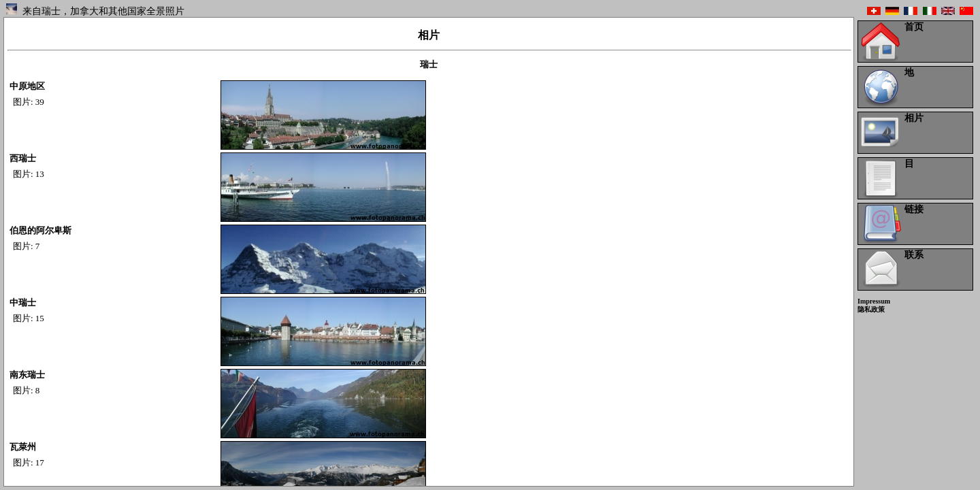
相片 (914, 118)
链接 (914, 209)
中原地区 (27, 86)
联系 (914, 255)
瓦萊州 (23, 447)
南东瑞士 (27, 375)
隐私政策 (871, 309)
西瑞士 (23, 158)
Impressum (874, 301)
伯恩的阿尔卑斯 (40, 230)
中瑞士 (23, 303)
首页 (914, 27)
